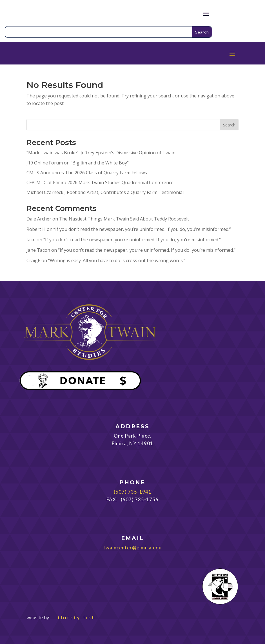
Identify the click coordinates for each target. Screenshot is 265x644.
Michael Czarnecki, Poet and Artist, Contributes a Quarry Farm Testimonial (105, 192)
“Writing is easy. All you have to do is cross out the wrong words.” (117, 260)
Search (229, 125)
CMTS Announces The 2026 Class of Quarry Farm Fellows (87, 173)
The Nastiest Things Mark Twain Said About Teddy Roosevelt (124, 219)
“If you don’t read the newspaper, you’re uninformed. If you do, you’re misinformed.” (142, 229)
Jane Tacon (38, 250)
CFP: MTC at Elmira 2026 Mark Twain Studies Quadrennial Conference (100, 182)
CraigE (33, 260)
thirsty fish (73, 618)
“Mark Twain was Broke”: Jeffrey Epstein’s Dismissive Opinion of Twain (101, 153)
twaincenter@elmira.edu (132, 548)
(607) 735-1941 (133, 492)
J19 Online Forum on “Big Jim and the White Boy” (78, 163)
